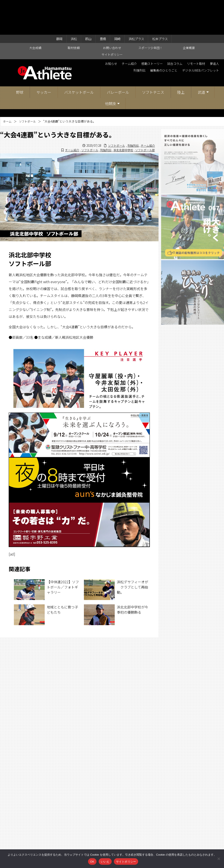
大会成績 (35, 14)
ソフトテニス (153, 59)
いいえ (105, 862)
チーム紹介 (158, 31)
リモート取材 (137, 38)
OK (92, 862)
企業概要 (189, 14)
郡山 (86, 5)
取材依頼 (74, 14)
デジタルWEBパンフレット (197, 45)
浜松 (70, 5)
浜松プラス (138, 5)
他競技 (110, 70)
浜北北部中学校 (121, 117)
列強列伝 (175, 38)
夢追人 (158, 38)
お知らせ (137, 31)
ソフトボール (29, 88)
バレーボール (118, 59)
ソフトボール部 (144, 117)
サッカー (44, 59)
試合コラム (210, 31)
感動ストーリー (184, 31)
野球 (20, 59)
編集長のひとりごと (203, 38)
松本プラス (165, 5)
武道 (201, 59)
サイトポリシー (112, 21)
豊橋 (101, 5)
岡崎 (117, 5)
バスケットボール (79, 59)
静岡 (54, 5)
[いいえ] (219, 859)
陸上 (181, 59)
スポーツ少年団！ (150, 14)
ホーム (8, 88)
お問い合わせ (112, 14)
